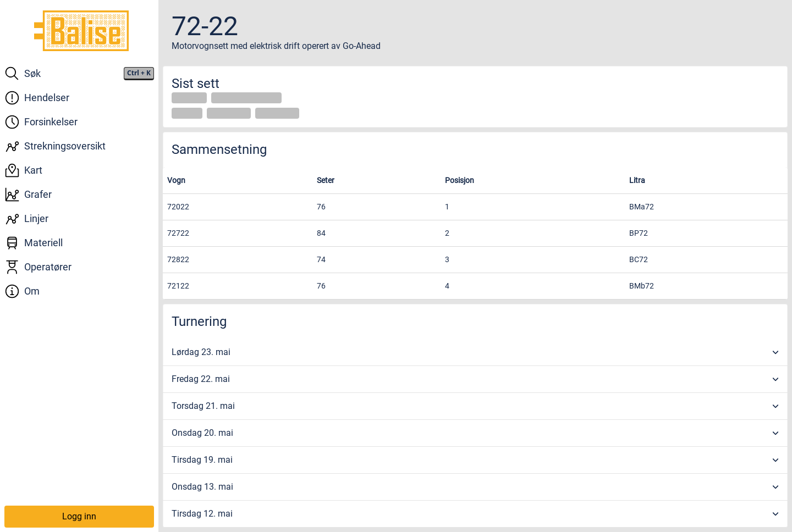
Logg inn (79, 516)
